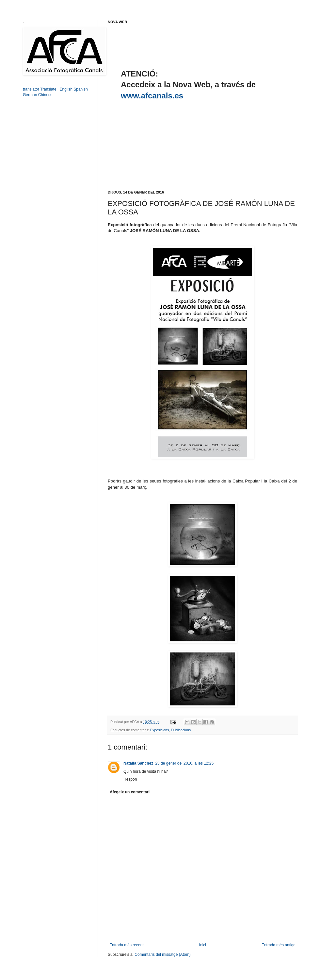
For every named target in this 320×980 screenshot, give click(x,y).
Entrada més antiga (279, 945)
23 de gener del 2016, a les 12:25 (184, 763)
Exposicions (160, 730)
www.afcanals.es (152, 96)
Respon (130, 779)
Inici (203, 945)
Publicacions (181, 730)
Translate (48, 89)
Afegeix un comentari (130, 792)
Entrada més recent (127, 945)
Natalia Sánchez (138, 763)
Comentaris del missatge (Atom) (162, 955)
